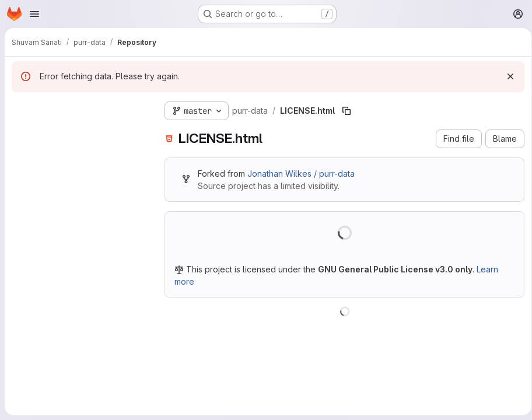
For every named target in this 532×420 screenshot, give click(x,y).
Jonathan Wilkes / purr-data (301, 174)
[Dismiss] (506, 76)
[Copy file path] (346, 111)
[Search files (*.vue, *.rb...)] (79, 132)
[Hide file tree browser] (21, 108)
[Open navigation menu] (34, 14)
